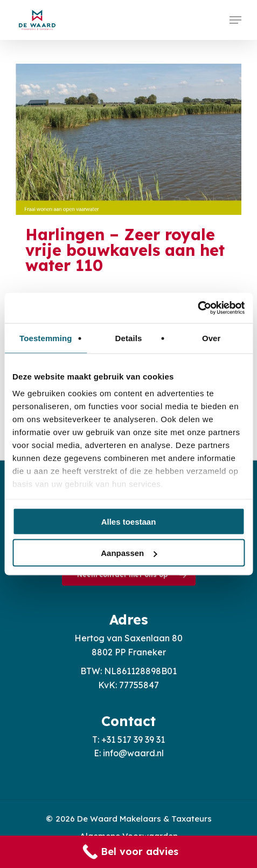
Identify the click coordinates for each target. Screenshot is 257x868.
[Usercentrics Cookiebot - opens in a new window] (197, 308)
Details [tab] (129, 338)
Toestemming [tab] (46, 338)
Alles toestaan (129, 521)
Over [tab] (211, 338)
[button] (235, 20)
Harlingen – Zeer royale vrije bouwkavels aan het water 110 (125, 250)
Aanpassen (129, 553)
